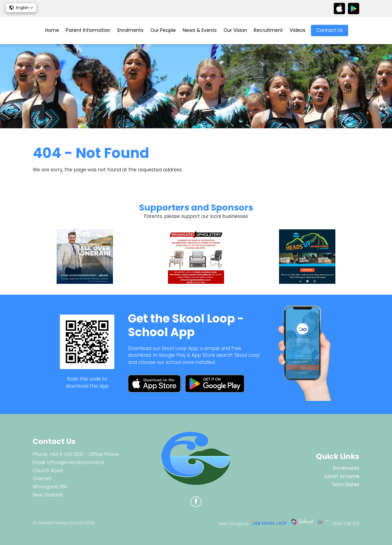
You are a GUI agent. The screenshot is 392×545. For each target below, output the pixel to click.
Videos (298, 30)
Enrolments (130, 30)
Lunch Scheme (342, 476)
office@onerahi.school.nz (76, 462)
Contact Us (330, 30)
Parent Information (88, 30)
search (356, 31)
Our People (163, 30)
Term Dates (346, 485)
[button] (21, 8)
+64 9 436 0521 (66, 454)
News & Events (200, 30)
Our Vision (235, 30)
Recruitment (268, 30)
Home (52, 30)
